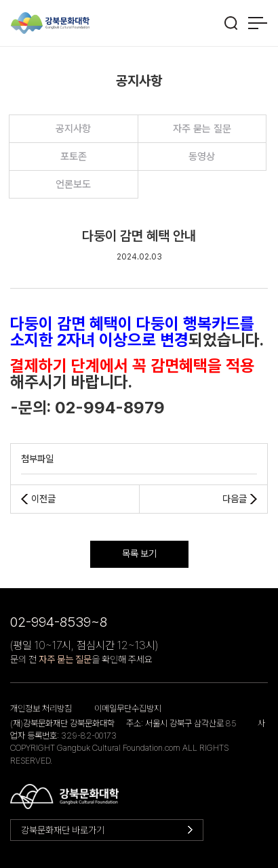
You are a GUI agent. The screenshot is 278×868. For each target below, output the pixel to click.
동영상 (202, 157)
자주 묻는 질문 (202, 129)
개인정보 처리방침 (41, 708)
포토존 (74, 157)
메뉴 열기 (257, 23)
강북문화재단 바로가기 (63, 830)
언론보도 (73, 184)
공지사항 (73, 129)
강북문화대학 (50, 23)
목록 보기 (139, 554)
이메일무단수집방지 (128, 708)
